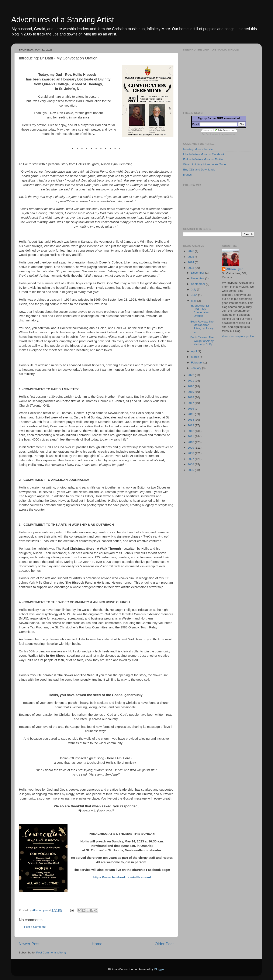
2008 (191, 453)
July (194, 289)
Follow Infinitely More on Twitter (203, 159)
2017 (191, 403)
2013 (191, 425)
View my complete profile (238, 336)
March (195, 357)
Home (97, 944)
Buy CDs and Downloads (199, 170)
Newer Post (29, 944)
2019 (191, 392)
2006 (191, 464)
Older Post (164, 944)
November (198, 278)
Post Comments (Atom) (51, 953)
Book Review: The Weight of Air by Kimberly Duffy (202, 341)
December (198, 273)
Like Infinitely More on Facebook (204, 154)
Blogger (159, 969)
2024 (191, 262)
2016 (191, 409)
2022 (191, 375)
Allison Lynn (235, 269)
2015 (191, 414)
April (194, 351)
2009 (191, 448)
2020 (191, 386)
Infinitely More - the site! (198, 149)
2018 (191, 397)
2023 (191, 268)
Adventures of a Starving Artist (63, 20)
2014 (191, 420)
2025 (191, 257)
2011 (191, 436)
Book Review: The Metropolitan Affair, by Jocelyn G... (203, 327)
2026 (191, 251)
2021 (191, 381)
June (195, 295)
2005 (191, 470)
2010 (191, 442)
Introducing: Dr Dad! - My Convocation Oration (200, 311)
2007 (191, 459)
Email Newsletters (214, 134)
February (197, 363)
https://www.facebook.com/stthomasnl (122, 877)
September (198, 284)
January (197, 368)
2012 (191, 431)
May (194, 301)
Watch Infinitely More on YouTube (205, 164)
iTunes (187, 175)
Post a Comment (35, 927)
